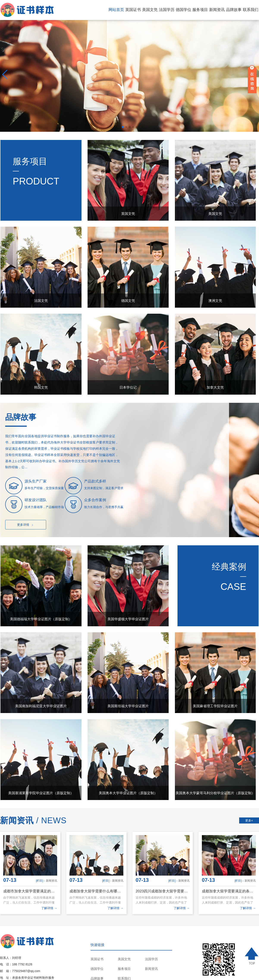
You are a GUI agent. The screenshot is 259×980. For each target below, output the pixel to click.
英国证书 (133, 10)
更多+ (249, 820)
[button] (123, 127)
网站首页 (116, 10)
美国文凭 (150, 10)
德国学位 (184, 10)
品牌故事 (234, 10)
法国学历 (167, 10)
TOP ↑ (252, 956)
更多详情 (26, 525)
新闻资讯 (217, 10)
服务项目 (200, 10)
